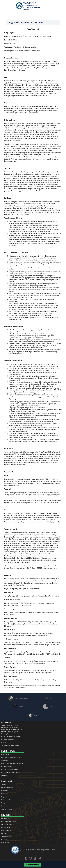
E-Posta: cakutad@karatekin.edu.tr (10, 744)
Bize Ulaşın (5, 754)
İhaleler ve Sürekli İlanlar (10, 800)
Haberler (4, 791)
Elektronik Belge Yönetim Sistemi (12, 763)
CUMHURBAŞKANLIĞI (18, 698)
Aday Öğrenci (6, 836)
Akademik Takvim (7, 824)
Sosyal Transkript (7, 809)
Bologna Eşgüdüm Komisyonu (12, 757)
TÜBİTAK (18, 707)
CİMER (33, 715)
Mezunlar (5, 806)
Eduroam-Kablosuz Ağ (9, 821)
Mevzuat (4, 839)
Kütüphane (5, 818)
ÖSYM (48, 707)
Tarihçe (4, 785)
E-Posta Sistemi (7, 766)
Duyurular (5, 797)
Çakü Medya (6, 843)
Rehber (4, 833)
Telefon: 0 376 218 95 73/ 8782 (11, 737)
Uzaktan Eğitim (6, 827)
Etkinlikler (5, 794)
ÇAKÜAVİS (5, 760)
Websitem (5, 775)
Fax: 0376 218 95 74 (8, 740)
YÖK (48, 698)
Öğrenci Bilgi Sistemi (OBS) (11, 773)
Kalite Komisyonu (7, 788)
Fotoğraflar (5, 803)
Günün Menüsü (6, 830)
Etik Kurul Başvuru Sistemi (10, 769)
